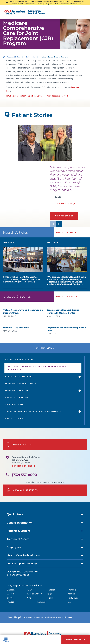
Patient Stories (14, 418)
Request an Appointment (19, 359)
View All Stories (65, 216)
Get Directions (22, 466)
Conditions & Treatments (20, 377)
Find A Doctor (20, 445)
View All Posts (65, 232)
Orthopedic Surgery (17, 390)
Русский (11, 602)
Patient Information (17, 397)
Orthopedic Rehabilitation (21, 384)
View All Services (22, 490)
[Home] (24, 12)
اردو (69, 602)
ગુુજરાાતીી (11, 594)
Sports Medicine (14, 404)
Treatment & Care (13, 57)
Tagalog (51, 590)
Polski (50, 598)
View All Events (65, 296)
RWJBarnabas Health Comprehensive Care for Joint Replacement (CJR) (37, 96)
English (11, 590)
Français (72, 590)
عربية (30, 590)
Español (41, 602)
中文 (29, 598)
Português (73, 598)
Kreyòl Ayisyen (35, 594)
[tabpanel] (45, 143)
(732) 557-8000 (24, 475)
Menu (6, 639)
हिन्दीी (50, 594)
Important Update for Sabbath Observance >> (64, 4)
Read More (64, 204)
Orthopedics (31, 57)
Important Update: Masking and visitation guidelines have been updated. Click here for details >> (47, 1)
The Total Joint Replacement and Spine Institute (33, 411)
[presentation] (70, 187)
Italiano (71, 594)
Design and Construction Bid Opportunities (23, 573)
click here (68, 617)
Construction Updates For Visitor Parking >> (29, 4)
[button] (76, 639)
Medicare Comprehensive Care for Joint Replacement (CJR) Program (38, 368)
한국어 (10, 598)
